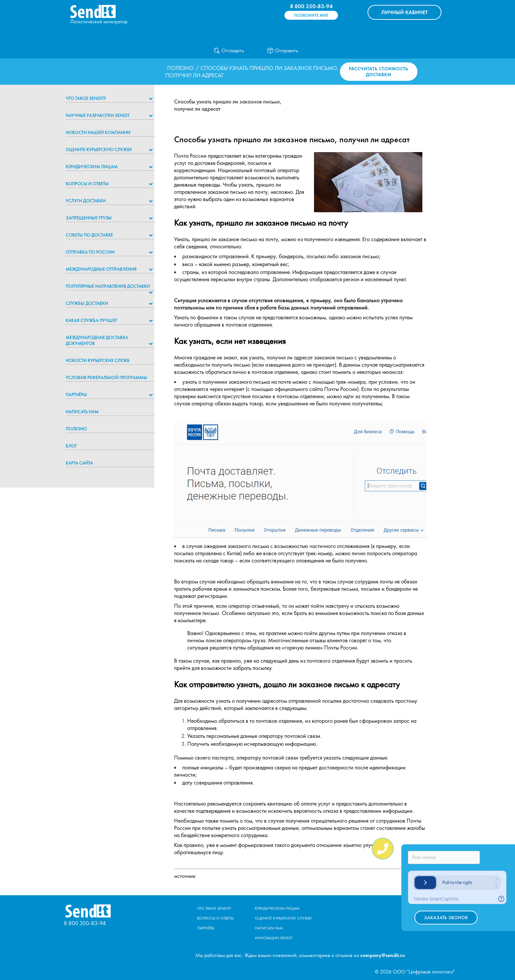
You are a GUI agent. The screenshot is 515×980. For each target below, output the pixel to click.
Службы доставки (87, 303)
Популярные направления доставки (108, 286)
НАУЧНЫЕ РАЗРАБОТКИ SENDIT (98, 115)
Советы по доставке (89, 235)
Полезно (180, 68)
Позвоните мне (311, 15)
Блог (71, 446)
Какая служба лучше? (91, 320)
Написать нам (82, 412)
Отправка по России (90, 252)
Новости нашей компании (98, 132)
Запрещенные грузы (89, 218)
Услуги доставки (86, 201)
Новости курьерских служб (98, 360)
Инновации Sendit (274, 938)
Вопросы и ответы (87, 184)
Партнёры (76, 395)
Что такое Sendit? (86, 98)
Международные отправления (101, 269)
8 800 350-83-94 (311, 6)
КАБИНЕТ (404, 12)
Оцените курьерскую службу (99, 149)
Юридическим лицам (92, 167)
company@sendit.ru (383, 955)
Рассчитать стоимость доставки (379, 72)
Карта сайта (79, 463)
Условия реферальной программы (106, 377)
